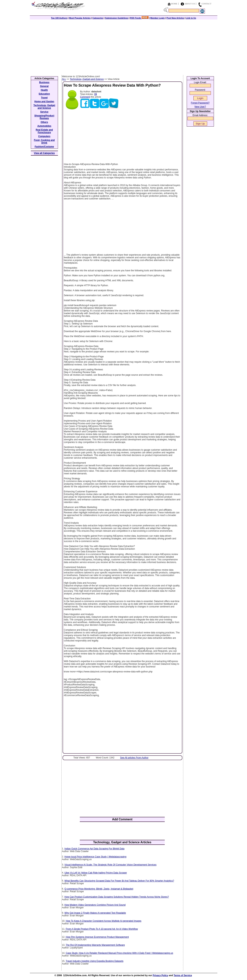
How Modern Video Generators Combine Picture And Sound (95, 905)
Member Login (158, 18)
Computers (44, 136)
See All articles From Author (134, 758)
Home (174, 4)
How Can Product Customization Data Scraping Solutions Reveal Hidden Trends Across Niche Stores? (117, 897)
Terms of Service (183, 975)
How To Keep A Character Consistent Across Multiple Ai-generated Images (104, 921)
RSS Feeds (139, 18)
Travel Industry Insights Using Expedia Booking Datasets (95, 961)
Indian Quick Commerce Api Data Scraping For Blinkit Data (94, 849)
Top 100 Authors (59, 18)
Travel (44, 98)
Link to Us (191, 18)
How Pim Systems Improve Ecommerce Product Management (97, 937)
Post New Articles (175, 18)
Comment (85, 97)
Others (44, 122)
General (44, 86)
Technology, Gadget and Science (44, 107)
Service (44, 112)
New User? (200, 107)
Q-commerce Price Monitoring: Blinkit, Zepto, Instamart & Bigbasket (99, 889)
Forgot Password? (200, 103)
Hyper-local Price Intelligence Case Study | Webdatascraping (95, 857)
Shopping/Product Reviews (44, 117)
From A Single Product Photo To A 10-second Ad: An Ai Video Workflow (102, 929)
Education (44, 94)
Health (44, 90)
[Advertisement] (124, 46)
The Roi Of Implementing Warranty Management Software (95, 945)
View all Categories (44, 153)
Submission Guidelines (117, 18)
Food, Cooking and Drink (44, 141)
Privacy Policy (160, 975)
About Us (190, 4)
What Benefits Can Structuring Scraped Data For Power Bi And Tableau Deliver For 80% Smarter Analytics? (119, 881)
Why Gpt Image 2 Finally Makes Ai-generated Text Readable (95, 913)
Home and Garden (44, 102)
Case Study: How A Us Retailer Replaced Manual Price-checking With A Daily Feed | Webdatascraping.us (119, 953)
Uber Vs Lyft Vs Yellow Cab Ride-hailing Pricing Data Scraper (96, 873)
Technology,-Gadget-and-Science (87, 79)
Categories (98, 18)
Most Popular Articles (80, 18)
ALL (64, 79)
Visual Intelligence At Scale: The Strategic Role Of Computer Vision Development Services (110, 865)
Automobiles (44, 126)
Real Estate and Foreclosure (44, 131)
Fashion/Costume (44, 147)
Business (44, 82)
